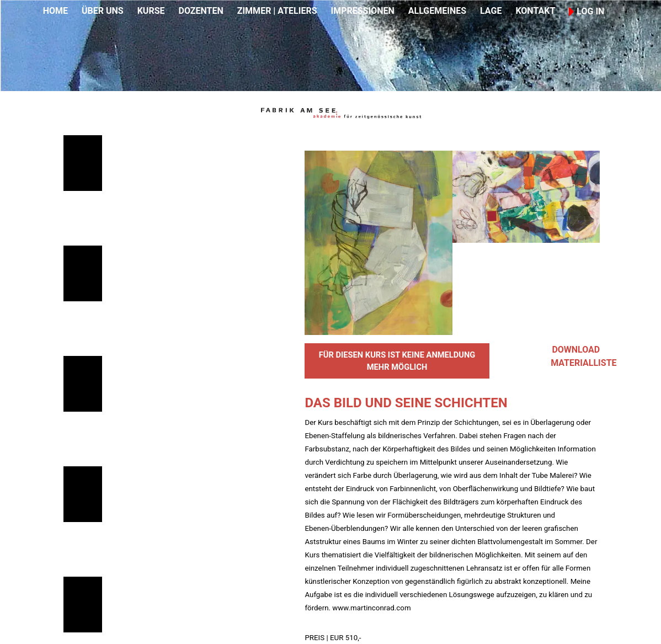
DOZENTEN (201, 11)
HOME (55, 11)
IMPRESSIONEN (363, 11)
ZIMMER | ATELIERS (277, 11)
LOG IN (587, 11)
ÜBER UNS (103, 11)
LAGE (491, 11)
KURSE (151, 11)
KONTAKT (535, 11)
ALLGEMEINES (437, 11)
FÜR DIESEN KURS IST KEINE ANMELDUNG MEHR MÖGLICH (397, 361)
